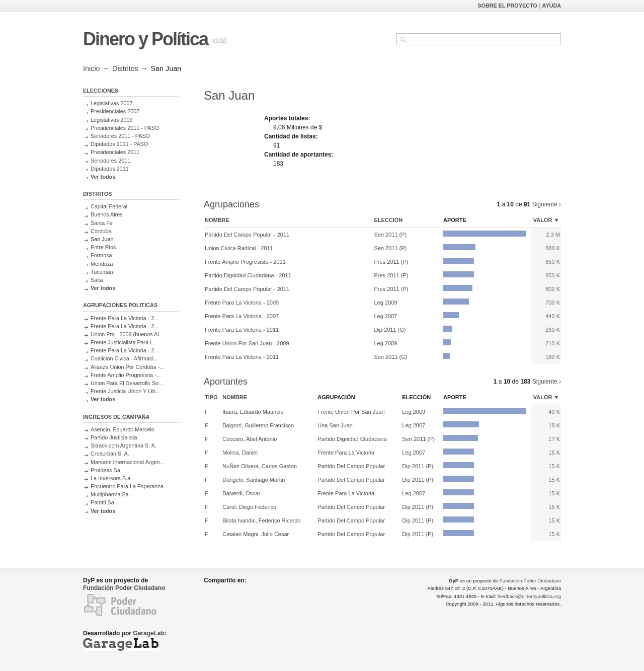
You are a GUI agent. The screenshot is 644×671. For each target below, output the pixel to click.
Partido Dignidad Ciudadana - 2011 (248, 275)
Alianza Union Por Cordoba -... (127, 367)
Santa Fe (102, 223)
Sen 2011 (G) (390, 357)
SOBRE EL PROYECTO (507, 6)
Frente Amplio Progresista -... (126, 375)
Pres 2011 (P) (391, 262)
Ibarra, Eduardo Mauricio (253, 412)
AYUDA (552, 6)
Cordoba (101, 231)
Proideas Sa (105, 470)
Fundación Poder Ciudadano (124, 588)
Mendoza (102, 264)
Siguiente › (547, 204)
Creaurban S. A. (110, 454)
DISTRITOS (97, 194)
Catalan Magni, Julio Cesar (256, 534)
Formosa (101, 255)
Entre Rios (103, 247)
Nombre (217, 220)
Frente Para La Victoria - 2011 (242, 330)
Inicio (92, 68)
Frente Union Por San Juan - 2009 (247, 343)
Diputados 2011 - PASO (119, 144)
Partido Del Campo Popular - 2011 (247, 235)
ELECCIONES (101, 91)
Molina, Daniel (240, 453)
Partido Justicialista (114, 437)
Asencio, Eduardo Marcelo (123, 429)
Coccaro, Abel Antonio (250, 439)
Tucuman (102, 272)
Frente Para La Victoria (346, 453)
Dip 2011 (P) (418, 466)
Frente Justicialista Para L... (124, 342)
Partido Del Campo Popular (351, 466)
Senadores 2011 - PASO (120, 136)
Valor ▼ (546, 220)
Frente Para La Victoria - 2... (125, 318)
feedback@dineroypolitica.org (529, 596)
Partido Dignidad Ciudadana (352, 439)
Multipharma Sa (110, 494)
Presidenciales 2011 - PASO (125, 128)
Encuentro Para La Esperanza (127, 486)
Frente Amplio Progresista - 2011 (245, 262)
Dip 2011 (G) (390, 330)
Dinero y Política (145, 39)
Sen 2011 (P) (390, 235)
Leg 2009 (385, 303)
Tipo (211, 397)
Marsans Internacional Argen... (127, 462)
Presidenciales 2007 (115, 111)
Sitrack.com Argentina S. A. (124, 445)
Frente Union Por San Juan (351, 412)
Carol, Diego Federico (249, 507)
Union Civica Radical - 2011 (239, 248)
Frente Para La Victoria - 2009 (242, 303)
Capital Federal (109, 206)
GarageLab (149, 633)
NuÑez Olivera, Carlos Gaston (260, 466)
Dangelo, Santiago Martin (254, 480)
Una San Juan (335, 425)
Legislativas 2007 (111, 103)
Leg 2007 (385, 316)
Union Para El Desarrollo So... (127, 383)
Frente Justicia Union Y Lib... (125, 391)
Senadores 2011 (110, 161)
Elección (388, 220)
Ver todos (103, 177)
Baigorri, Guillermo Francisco (258, 425)
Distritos (125, 68)
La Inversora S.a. (111, 478)
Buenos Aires (107, 214)
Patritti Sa (102, 502)
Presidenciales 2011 (115, 152)
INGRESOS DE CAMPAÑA (116, 417)
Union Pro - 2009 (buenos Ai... (127, 334)
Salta (97, 280)
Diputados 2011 (110, 169)
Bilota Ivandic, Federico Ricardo (261, 520)
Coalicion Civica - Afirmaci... (124, 358)
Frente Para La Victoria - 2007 (242, 316)
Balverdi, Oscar (241, 493)
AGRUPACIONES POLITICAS (120, 305)
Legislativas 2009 (111, 120)
